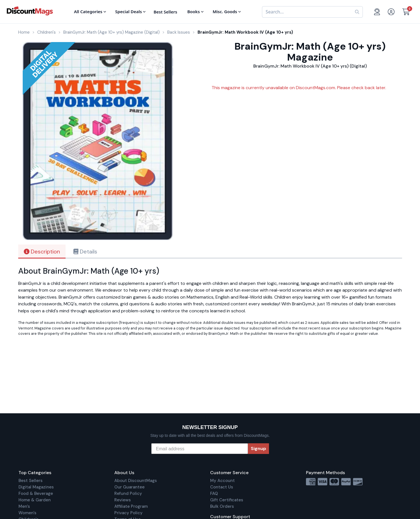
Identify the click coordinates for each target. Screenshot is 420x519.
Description (42, 252)
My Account (222, 481)
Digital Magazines (36, 487)
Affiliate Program (131, 506)
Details (85, 252)
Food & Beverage (36, 493)
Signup (258, 448)
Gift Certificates (227, 500)
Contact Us (222, 487)
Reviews (123, 500)
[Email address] (200, 449)
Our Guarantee (129, 487)
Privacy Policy (128, 513)
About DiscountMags (136, 481)
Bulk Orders (222, 506)
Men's (24, 506)
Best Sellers (31, 481)
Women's (27, 513)
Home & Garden (35, 500)
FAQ (214, 493)
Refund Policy (128, 493)
